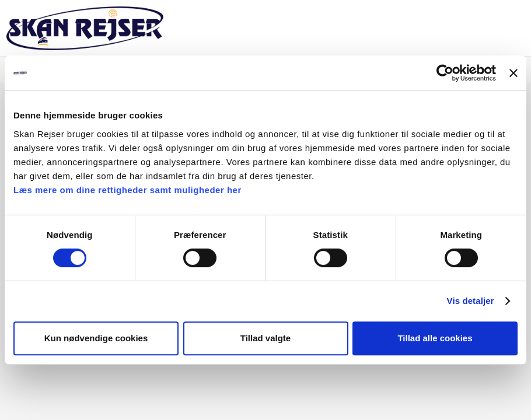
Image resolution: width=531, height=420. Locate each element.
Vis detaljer (471, 301)
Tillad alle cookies (435, 338)
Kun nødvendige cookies (96, 338)
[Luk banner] (513, 73)
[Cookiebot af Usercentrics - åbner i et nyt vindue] (445, 73)
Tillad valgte (265, 338)
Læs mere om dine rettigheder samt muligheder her (127, 190)
